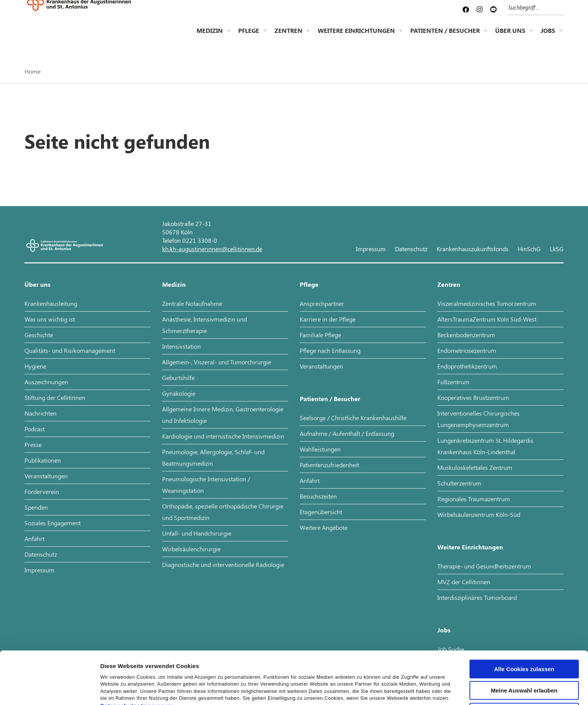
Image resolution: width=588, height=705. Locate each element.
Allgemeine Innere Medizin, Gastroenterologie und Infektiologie (223, 415)
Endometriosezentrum (467, 350)
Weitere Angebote (324, 527)
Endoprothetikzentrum (467, 366)
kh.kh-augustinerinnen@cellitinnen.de (212, 249)
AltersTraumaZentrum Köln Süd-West (487, 319)
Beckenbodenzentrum (466, 335)
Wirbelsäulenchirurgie (191, 549)
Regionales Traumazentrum (474, 499)
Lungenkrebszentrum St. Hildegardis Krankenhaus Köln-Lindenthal (485, 446)
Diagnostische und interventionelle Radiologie (223, 564)
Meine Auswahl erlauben (524, 644)
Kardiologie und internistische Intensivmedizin (223, 436)
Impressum (157, 659)
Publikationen (43, 460)
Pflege (249, 37)
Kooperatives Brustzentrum (473, 397)
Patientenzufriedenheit (329, 465)
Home (32, 71)
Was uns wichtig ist (50, 319)
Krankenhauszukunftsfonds (473, 249)
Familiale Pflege (320, 335)
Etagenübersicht (321, 512)
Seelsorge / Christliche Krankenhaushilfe (353, 418)
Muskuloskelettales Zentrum (475, 467)
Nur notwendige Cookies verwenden (524, 668)
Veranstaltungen (46, 476)
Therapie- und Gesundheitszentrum (484, 566)
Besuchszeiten (318, 496)
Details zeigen (407, 690)
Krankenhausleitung (51, 303)
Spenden (36, 507)
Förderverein (42, 491)
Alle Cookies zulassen (524, 622)
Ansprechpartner (322, 303)
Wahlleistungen (320, 449)
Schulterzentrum (459, 483)
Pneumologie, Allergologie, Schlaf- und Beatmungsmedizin (213, 457)
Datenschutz (118, 659)
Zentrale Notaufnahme (192, 303)
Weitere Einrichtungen (356, 37)
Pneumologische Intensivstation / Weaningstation (206, 485)
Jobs (548, 37)
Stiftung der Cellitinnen (55, 397)
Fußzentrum (453, 382)
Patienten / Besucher (445, 37)
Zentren (288, 37)
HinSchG (529, 249)
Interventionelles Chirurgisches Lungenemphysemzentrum (478, 419)
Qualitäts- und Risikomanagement (70, 350)
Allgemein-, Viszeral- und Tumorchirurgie (217, 362)
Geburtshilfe (178, 378)
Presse (33, 444)
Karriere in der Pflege (328, 319)
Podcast (35, 429)
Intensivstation (181, 346)
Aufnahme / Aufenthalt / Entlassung (347, 433)
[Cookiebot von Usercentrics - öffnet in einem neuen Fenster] (50, 690)
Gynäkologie (179, 393)
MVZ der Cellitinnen (464, 582)
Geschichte (39, 335)
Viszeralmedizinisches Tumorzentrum (487, 303)
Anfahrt (34, 538)
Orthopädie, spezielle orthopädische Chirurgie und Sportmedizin (223, 512)
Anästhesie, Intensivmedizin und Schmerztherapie (205, 325)
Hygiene (35, 366)
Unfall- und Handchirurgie (197, 533)
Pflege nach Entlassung (330, 350)
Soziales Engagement (53, 523)
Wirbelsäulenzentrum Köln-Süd (479, 514)
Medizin (210, 37)
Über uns (510, 37)
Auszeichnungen (46, 382)
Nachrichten (41, 413)
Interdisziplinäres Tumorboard (477, 597)
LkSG (557, 249)
